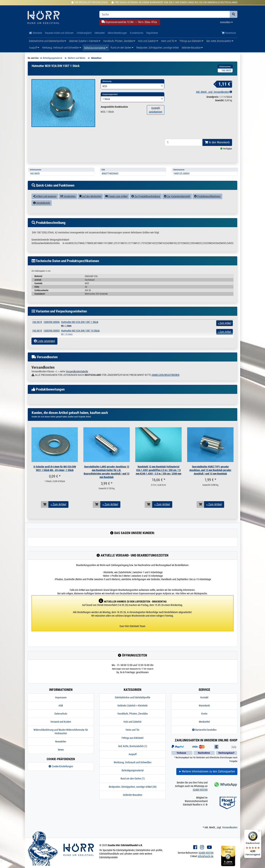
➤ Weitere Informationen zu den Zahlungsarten (207, 780)
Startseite (36, 33)
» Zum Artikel (58, 513)
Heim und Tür (169, 41)
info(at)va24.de (206, 865)
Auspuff (34, 48)
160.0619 (37, 330)
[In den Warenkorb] (45, 513)
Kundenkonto (137, 33)
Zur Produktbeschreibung (146, 205)
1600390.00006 (52, 330)
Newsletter (61, 750)
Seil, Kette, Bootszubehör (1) (133, 755)
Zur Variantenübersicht (177, 205)
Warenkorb (229, 33)
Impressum (61, 706)
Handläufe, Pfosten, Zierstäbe (119, 41)
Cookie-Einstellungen (61, 775)
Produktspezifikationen (207, 205)
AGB (61, 714)
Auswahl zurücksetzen (156, 110)
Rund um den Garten (122, 48)
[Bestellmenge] (184, 151)
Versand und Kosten (61, 730)
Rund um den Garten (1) (133, 787)
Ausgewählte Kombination (114, 107)
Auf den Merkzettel (90, 205)
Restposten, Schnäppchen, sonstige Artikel (158, 48)
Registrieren (152, 33)
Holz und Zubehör (148, 41)
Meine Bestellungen (117, 33)
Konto (204, 722)
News (61, 758)
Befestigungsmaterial (96, 48)
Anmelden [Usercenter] (226, 22)
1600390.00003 (52, 339)
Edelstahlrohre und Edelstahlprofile (48, 41)
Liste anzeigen (44, 349)
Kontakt (204, 706)
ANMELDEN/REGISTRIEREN (165, 383)
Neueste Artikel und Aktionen (59, 33)
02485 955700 (200, 798)
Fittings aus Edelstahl (191, 41)
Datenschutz (61, 722)
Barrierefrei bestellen (204, 738)
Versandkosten (230, 836)
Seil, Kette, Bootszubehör (220, 41)
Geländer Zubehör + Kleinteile (85, 41)
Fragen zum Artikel (116, 205)
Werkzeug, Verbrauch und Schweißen (62, 48)
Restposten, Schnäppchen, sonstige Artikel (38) (133, 795)
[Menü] (259, 832)
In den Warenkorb (217, 151)
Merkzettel (100, 33)
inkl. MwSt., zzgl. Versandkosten (214, 92)
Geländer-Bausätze (192, 48)
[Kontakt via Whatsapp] (225, 793)
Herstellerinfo (42, 211)
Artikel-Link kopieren (45, 205)
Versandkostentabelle (77, 380)
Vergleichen (68, 205)
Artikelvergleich (84, 33)
